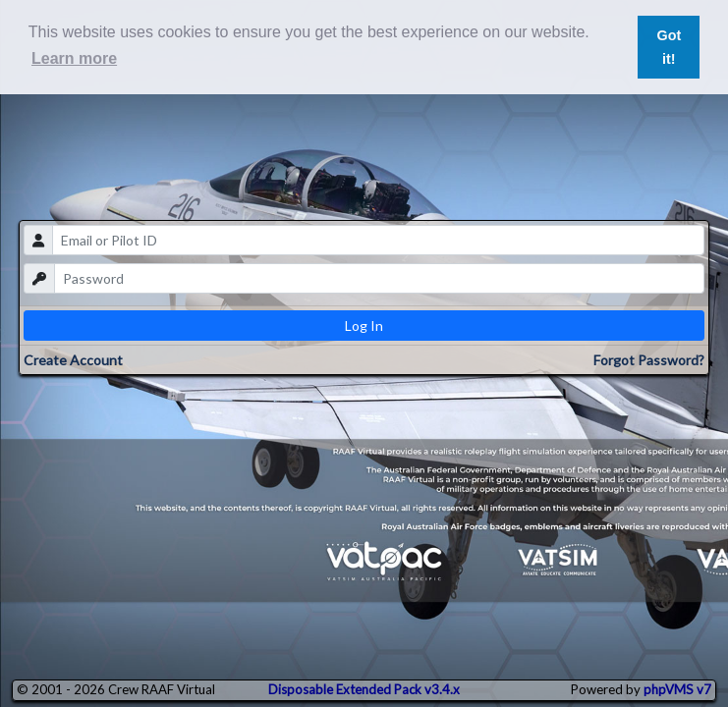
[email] (378, 240)
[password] (379, 278)
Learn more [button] (74, 58)
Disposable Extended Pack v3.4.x (364, 689)
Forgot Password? (649, 360)
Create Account (73, 360)
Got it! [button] (669, 47)
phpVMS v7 (677, 689)
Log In (364, 326)
